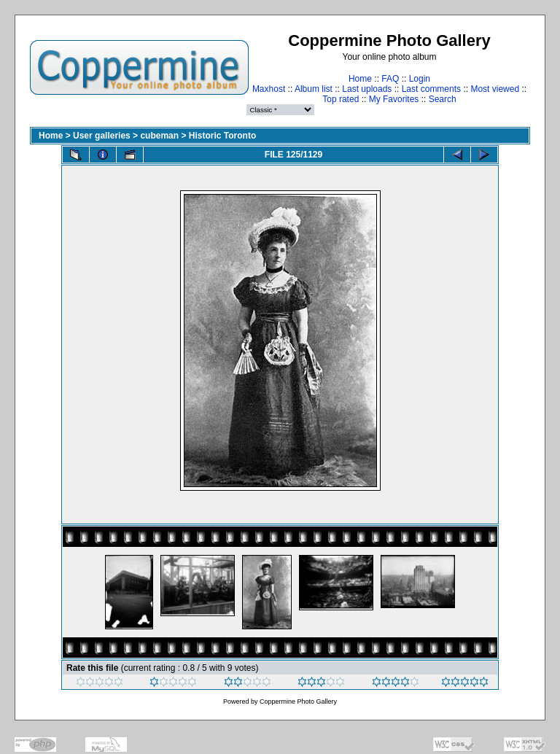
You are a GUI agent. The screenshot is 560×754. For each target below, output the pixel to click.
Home (360, 79)
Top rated (341, 99)
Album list (314, 89)
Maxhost (269, 89)
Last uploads (367, 89)
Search (443, 99)
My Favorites (394, 99)
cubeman (159, 136)
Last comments (431, 89)
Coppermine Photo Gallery (298, 701)
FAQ (390, 79)
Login (420, 79)
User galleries (102, 136)
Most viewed (495, 89)
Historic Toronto (222, 136)
